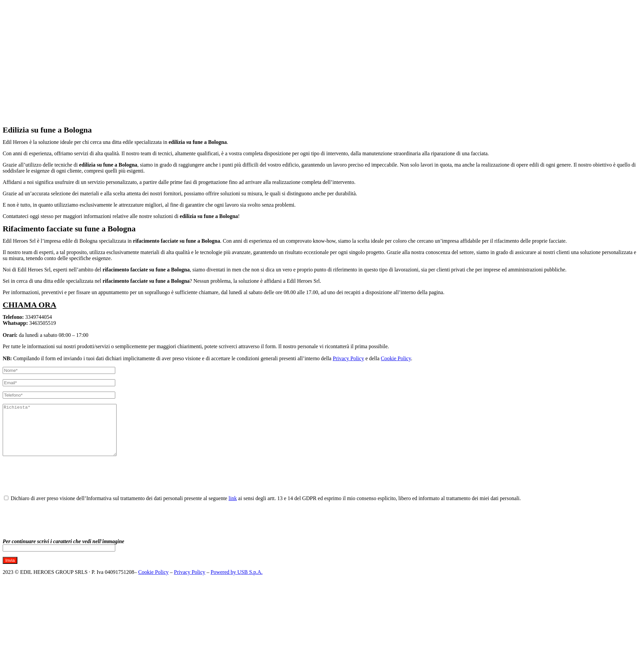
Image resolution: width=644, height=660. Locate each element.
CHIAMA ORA (30, 305)
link (233, 508)
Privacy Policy (348, 358)
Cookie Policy (396, 358)
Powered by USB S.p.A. (237, 582)
